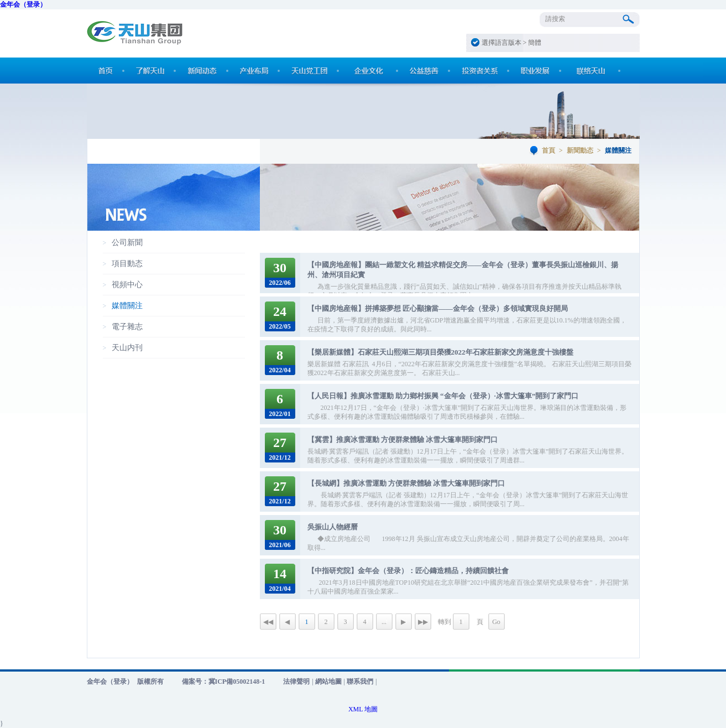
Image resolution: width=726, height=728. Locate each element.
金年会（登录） (23, 4)
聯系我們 (360, 682)
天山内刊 (127, 348)
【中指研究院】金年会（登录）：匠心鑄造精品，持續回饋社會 (408, 571)
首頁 (549, 150)
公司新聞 (127, 243)
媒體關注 (127, 306)
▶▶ (423, 622)
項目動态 (127, 264)
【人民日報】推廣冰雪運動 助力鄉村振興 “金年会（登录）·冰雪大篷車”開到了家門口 (443, 396)
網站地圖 (328, 682)
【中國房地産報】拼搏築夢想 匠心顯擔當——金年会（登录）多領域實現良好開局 (438, 308)
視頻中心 (127, 285)
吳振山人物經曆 (333, 527)
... (384, 622)
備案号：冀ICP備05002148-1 (224, 682)
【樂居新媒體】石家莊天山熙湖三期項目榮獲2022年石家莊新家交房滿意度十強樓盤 (440, 352)
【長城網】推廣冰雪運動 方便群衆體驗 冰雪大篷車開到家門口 (406, 483)
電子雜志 (127, 327)
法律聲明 (296, 682)
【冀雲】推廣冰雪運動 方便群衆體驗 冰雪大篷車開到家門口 (403, 440)
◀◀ (268, 622)
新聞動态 (580, 150)
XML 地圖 (363, 709)
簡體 (535, 43)
